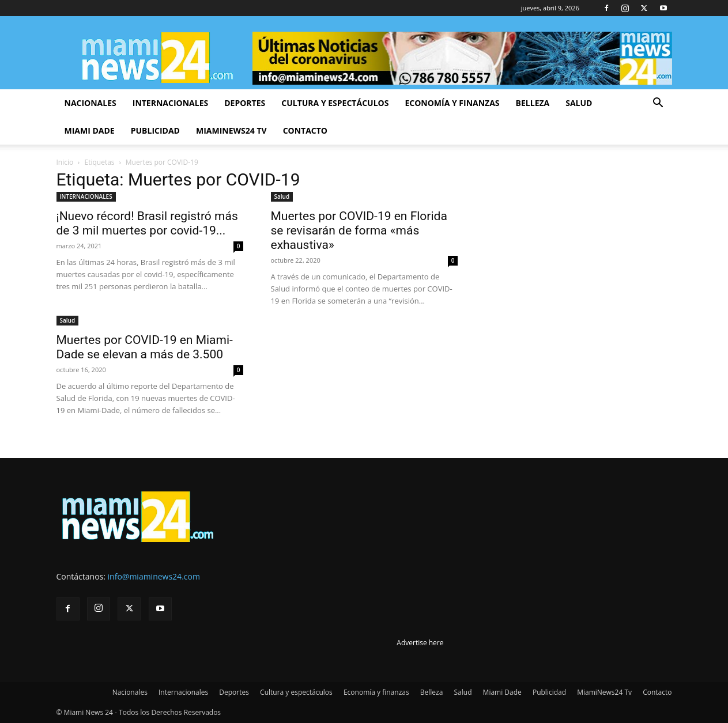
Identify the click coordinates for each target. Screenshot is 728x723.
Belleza (533, 103)
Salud (579, 103)
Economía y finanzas (452, 103)
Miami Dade (90, 130)
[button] (658, 104)
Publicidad (155, 130)
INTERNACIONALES (86, 196)
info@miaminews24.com (154, 576)
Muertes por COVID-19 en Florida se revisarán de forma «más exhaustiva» (359, 230)
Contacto (305, 130)
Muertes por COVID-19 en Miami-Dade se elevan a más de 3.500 (145, 347)
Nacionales (90, 103)
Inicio (65, 162)
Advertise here (420, 643)
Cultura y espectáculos (335, 103)
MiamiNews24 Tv (231, 130)
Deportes (245, 103)
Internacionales (170, 103)
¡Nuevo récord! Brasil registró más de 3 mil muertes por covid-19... (147, 223)
